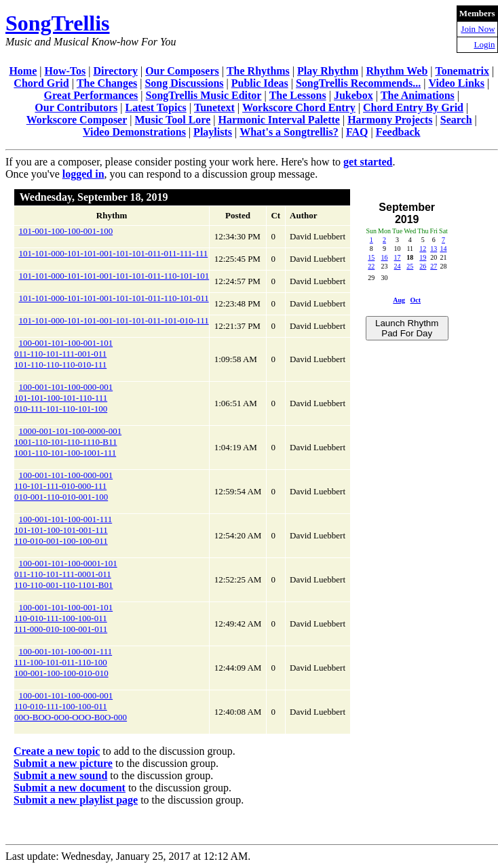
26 (423, 266)
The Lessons (298, 95)
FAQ (357, 132)
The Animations (418, 95)
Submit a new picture (63, 763)
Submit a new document (70, 788)
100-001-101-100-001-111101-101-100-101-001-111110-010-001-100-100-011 (63, 530)
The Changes (107, 83)
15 (371, 257)
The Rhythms (258, 71)
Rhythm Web (397, 71)
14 (443, 249)
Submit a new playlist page (76, 800)
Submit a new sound (60, 775)
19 (423, 257)
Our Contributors (76, 107)
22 (371, 266)
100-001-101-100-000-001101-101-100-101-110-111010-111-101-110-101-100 (63, 398)
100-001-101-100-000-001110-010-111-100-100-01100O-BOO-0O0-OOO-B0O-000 (71, 706)
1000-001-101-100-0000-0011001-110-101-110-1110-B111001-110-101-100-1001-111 (68, 442)
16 (385, 257)
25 (410, 266)
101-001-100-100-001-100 (66, 231)
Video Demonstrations (134, 132)
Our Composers (182, 71)
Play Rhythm (328, 71)
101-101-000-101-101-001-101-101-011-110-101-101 (114, 276)
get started (368, 162)
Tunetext (214, 107)
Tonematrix (462, 71)
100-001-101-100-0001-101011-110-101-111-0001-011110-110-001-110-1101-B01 (66, 574)
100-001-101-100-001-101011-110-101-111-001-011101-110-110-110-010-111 (63, 354)
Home (23, 71)
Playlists (213, 132)
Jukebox (353, 95)
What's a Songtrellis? (289, 132)
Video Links (456, 83)
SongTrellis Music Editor (203, 95)
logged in (83, 174)
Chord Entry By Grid (413, 107)
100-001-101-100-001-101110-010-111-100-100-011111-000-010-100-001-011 (63, 618)
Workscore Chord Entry (299, 107)
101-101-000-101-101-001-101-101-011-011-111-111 (114, 253)
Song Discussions (184, 83)
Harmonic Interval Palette (279, 120)
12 (423, 249)
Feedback (398, 132)
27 (434, 266)
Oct (416, 300)
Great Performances (91, 95)
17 (398, 257)
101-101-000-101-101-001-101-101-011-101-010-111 (114, 320)
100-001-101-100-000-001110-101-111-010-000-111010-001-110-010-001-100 (63, 486)
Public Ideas (260, 83)
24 (398, 266)
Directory (115, 71)
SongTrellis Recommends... (358, 83)
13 (434, 249)
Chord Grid (41, 83)
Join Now (478, 29)
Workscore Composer (77, 120)
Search (456, 120)
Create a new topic (57, 751)
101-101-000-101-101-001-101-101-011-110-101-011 (114, 298)
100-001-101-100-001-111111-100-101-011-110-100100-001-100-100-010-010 (63, 662)
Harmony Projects (390, 120)
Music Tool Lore (173, 120)
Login (485, 44)
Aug (399, 300)
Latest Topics (155, 107)
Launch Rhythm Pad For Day (407, 328)
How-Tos (65, 71)
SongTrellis (58, 23)
